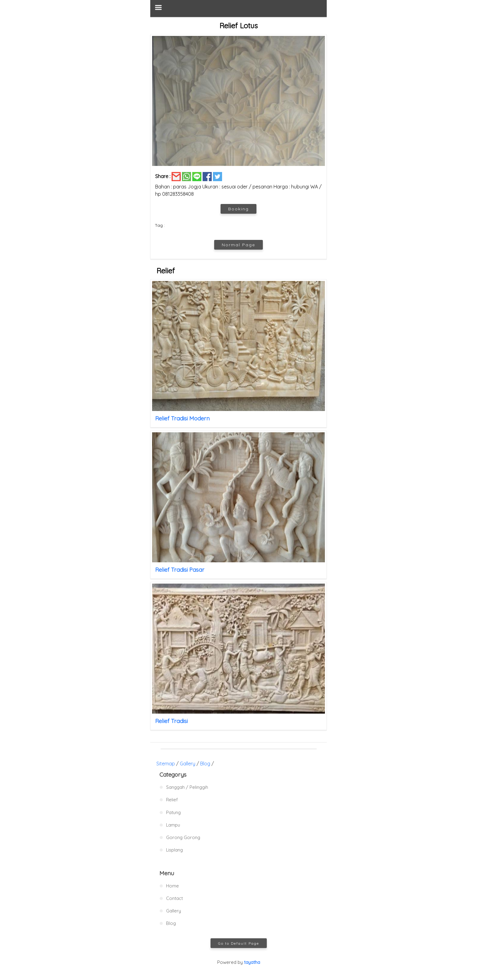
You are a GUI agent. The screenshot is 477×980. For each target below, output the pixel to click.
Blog (205, 764)
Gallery (188, 764)
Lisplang (174, 850)
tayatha (252, 962)
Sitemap (166, 764)
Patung (173, 812)
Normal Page (238, 245)
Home (172, 886)
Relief (172, 800)
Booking (238, 209)
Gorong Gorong (183, 837)
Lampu (173, 825)
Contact (174, 898)
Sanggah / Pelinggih (187, 787)
